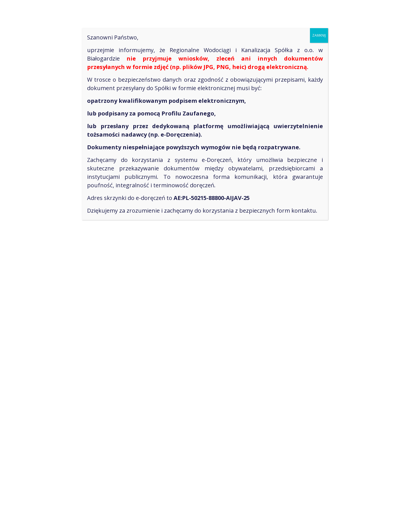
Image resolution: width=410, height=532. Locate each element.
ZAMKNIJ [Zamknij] (319, 35)
